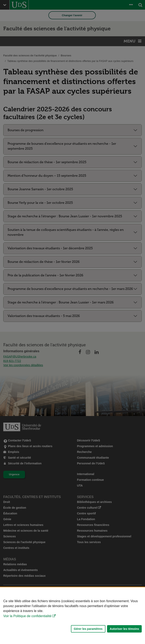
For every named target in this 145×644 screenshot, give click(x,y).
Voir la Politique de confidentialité (27, 616)
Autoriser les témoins (124, 629)
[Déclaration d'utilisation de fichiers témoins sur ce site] (72, 616)
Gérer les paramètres (88, 629)
